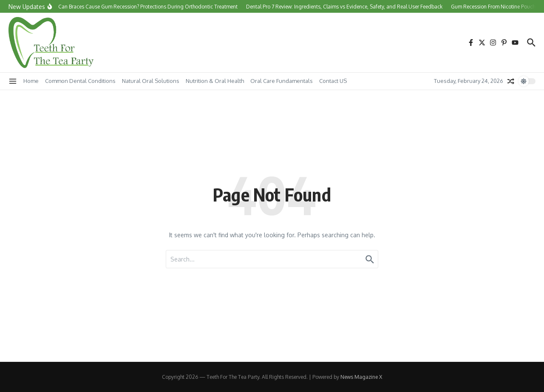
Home (31, 81)
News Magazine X (361, 377)
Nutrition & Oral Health (215, 81)
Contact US (333, 81)
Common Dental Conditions (80, 81)
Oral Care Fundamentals (282, 81)
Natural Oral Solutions (151, 81)
